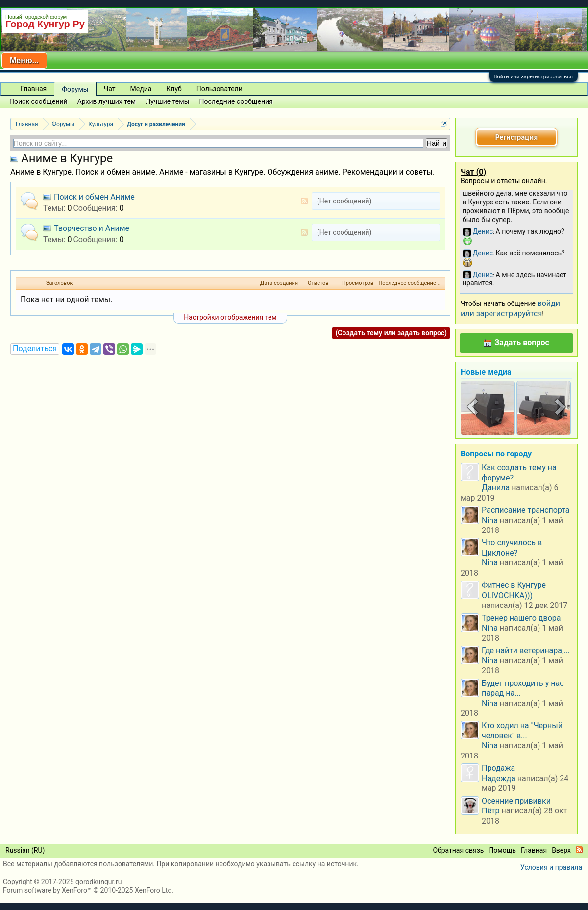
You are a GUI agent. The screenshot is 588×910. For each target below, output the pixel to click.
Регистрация (516, 137)
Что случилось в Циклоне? (512, 547)
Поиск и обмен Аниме (94, 197)
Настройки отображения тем (230, 317)
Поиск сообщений (38, 101)
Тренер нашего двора (521, 618)
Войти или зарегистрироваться (533, 77)
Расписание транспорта (526, 510)
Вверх (561, 850)
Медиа (141, 89)
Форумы (75, 89)
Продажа (498, 768)
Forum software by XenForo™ (88, 890)
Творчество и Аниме (92, 228)
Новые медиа (486, 372)
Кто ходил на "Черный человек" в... (522, 730)
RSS (304, 201)
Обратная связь (458, 850)
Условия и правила (551, 867)
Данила (496, 488)
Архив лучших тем (107, 101)
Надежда (499, 778)
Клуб (174, 89)
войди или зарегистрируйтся (510, 308)
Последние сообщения (236, 101)
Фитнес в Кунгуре (514, 585)
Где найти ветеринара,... (526, 650)
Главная (34, 89)
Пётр (491, 811)
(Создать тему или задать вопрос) (391, 333)
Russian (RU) (25, 850)
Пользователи (220, 89)
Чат (110, 89)
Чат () (473, 172)
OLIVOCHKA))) (507, 595)
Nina (490, 520)
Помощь (502, 850)
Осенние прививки (516, 801)
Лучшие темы (167, 101)
